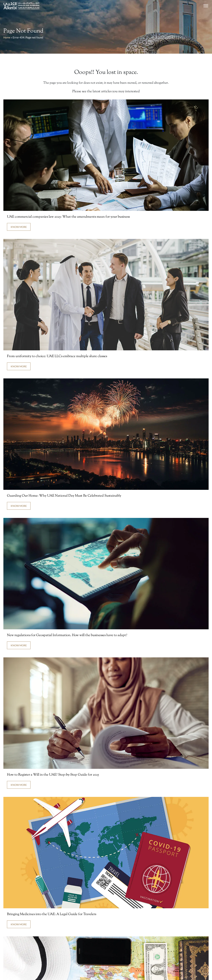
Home (7, 37)
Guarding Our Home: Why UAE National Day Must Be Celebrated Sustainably (64, 496)
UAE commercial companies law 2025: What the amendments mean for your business (68, 217)
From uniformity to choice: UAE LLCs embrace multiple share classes (57, 356)
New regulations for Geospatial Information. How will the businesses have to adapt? (67, 635)
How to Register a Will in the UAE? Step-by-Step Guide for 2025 (53, 775)
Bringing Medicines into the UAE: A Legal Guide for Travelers (52, 914)
